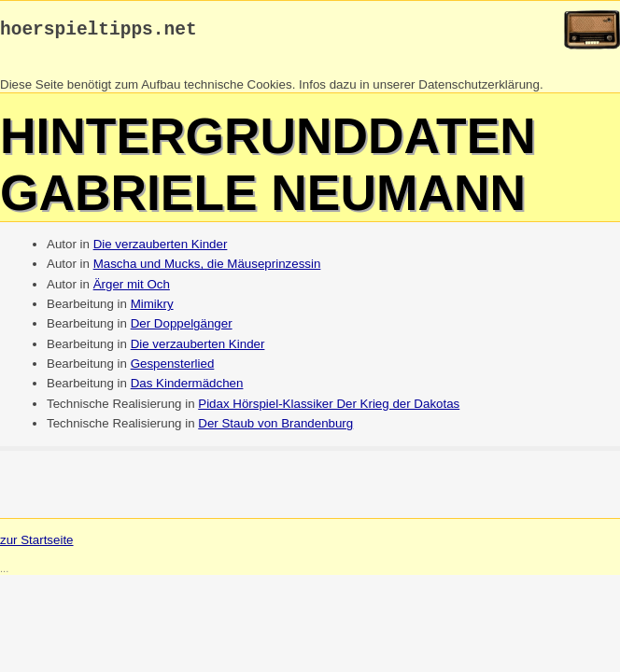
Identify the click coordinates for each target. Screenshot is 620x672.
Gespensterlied (173, 368)
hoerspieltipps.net (99, 32)
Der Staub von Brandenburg (275, 428)
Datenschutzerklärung (479, 89)
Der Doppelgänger (182, 328)
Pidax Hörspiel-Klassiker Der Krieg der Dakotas (329, 408)
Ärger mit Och (132, 289)
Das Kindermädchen (187, 388)
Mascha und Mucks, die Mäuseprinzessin (207, 268)
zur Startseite (37, 545)
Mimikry (152, 308)
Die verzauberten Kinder (161, 249)
